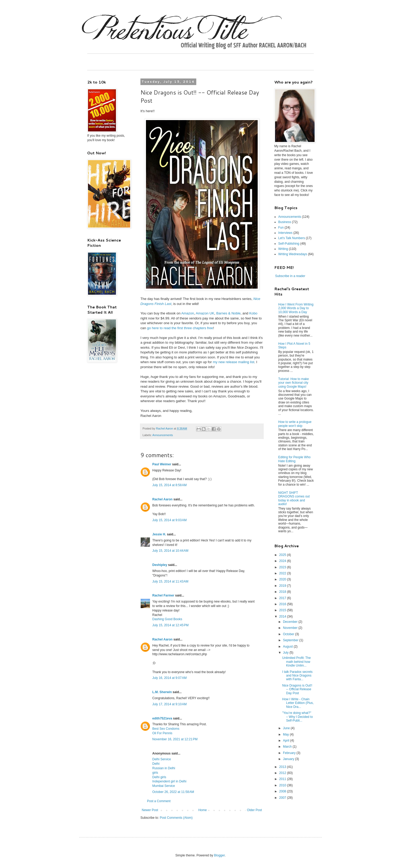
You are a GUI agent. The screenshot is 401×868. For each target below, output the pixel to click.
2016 (283, 604)
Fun (281, 228)
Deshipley (160, 565)
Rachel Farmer (163, 595)
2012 (283, 773)
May (286, 734)
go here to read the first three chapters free (180, 328)
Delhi (156, 764)
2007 (283, 798)
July (286, 653)
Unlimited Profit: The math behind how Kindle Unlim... (297, 662)
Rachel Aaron (162, 499)
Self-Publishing (289, 244)
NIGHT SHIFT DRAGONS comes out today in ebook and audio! (294, 498)
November (291, 628)
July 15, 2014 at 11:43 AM (170, 581)
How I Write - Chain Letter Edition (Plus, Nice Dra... (298, 703)
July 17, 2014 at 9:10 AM (169, 704)
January (289, 759)
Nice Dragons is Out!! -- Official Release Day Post (297, 689)
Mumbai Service (164, 786)
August (288, 647)
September (291, 640)
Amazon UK (205, 313)
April (287, 741)
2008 (283, 791)
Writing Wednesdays (293, 254)
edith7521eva (162, 718)
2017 (283, 598)
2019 (283, 586)
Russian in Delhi (164, 768)
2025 (283, 555)
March (288, 747)
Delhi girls (159, 777)
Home (203, 810)
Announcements (163, 435)
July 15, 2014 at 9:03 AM (169, 520)
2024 (283, 561)
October (289, 634)
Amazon (188, 313)
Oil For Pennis (162, 733)
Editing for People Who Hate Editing (294, 459)
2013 (283, 767)
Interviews (285, 233)
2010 (283, 785)
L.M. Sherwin (162, 692)
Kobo (253, 313)
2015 (283, 610)
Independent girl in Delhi (169, 781)
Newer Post (150, 810)
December (291, 622)
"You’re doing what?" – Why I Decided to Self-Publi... (297, 717)
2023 (283, 567)
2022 (283, 573)
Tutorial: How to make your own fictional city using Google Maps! (294, 383)
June (287, 728)
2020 (283, 579)
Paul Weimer (162, 464)
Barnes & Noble (228, 313)
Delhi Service (162, 759)
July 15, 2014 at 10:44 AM (170, 551)
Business (285, 222)
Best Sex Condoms (166, 729)
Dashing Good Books (167, 619)
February (290, 753)
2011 (283, 779)
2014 (283, 617)
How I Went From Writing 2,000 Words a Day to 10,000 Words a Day (296, 308)
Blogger (219, 855)
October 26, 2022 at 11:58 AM (173, 792)
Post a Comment (159, 801)
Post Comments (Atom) (176, 818)
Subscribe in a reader (290, 276)
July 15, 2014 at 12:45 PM (170, 625)
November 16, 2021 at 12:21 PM (175, 739)
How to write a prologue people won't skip (295, 424)
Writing (283, 249)
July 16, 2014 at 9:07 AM (169, 678)
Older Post (254, 810)
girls (155, 773)
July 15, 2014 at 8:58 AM (169, 485)
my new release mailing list (234, 362)
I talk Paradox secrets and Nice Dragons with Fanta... (297, 676)
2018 (283, 592)
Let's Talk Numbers (292, 238)
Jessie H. (159, 534)
